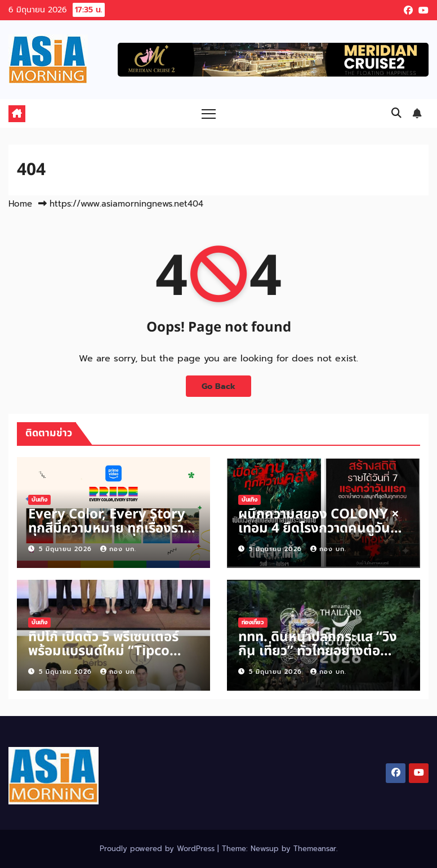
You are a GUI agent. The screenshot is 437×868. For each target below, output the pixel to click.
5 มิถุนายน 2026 (67, 549)
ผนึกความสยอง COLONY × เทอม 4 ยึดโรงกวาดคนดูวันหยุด (319, 529)
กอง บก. (118, 549)
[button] (396, 113)
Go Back (218, 386)
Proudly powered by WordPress (159, 849)
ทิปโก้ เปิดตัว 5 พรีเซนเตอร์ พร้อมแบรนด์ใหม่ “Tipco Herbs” (103, 651)
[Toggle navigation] (209, 113)
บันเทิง (39, 500)
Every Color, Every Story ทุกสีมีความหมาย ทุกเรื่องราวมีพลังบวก (109, 529)
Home (20, 204)
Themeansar (315, 849)
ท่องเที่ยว (253, 622)
